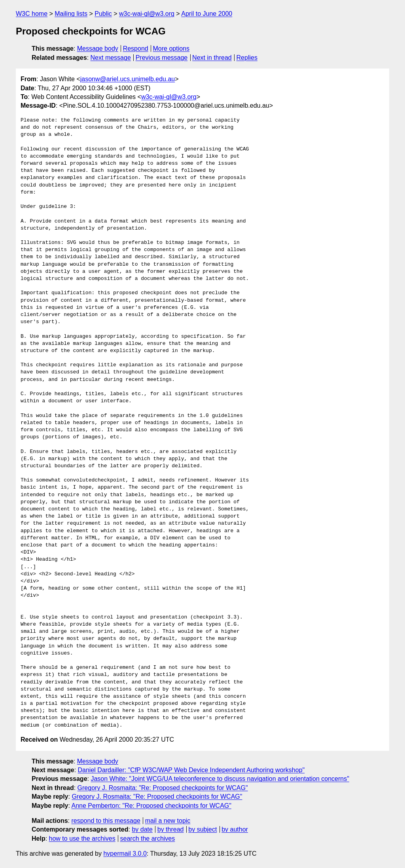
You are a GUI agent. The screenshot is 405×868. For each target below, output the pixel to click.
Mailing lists (71, 14)
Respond (136, 49)
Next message (111, 58)
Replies (247, 58)
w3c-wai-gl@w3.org (147, 14)
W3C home (32, 14)
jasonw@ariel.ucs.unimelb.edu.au (128, 79)
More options (171, 49)
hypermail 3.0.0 (125, 854)
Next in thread (212, 58)
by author (235, 829)
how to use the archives (82, 838)
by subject (202, 829)
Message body (98, 49)
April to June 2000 (207, 14)
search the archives (148, 838)
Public (103, 14)
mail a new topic (168, 821)
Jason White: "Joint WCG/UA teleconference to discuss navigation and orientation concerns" (220, 779)
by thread (171, 829)
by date (142, 829)
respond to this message (106, 821)
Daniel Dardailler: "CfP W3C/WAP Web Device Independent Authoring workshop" (191, 770)
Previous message (162, 58)
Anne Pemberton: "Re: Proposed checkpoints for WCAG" (151, 806)
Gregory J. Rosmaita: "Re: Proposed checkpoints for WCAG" (163, 788)
